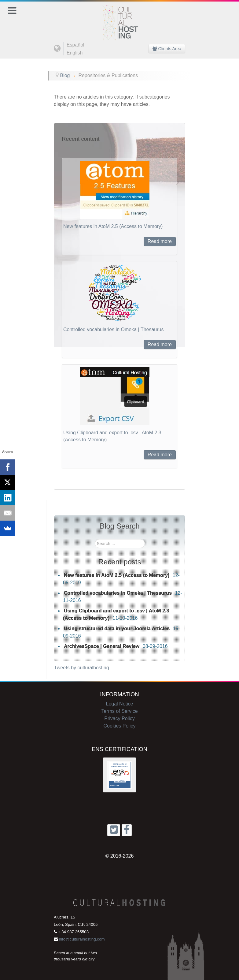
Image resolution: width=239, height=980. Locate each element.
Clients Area (167, 49)
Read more (160, 241)
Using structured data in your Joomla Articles (117, 628)
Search (95, 539)
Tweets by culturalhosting (82, 668)
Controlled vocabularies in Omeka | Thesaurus (113, 329)
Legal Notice (120, 704)
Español (75, 45)
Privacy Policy (119, 718)
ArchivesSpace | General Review (102, 646)
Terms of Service (119, 711)
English (75, 53)
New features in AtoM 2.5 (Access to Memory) (113, 226)
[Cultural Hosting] (119, 19)
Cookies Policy (120, 726)
